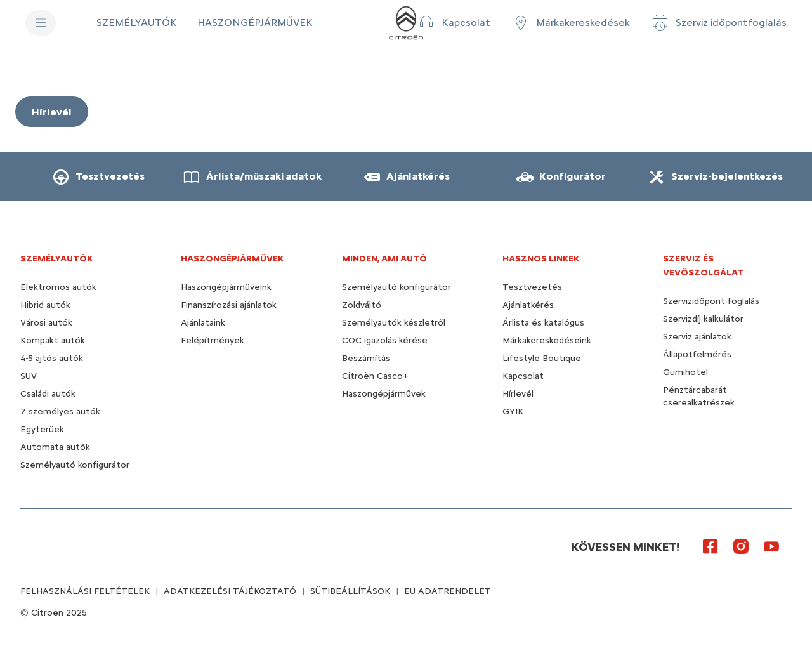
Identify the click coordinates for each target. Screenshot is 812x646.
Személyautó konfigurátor (75, 465)
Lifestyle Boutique (542, 358)
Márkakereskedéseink (547, 340)
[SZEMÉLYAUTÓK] (137, 23)
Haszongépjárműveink (226, 287)
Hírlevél (518, 394)
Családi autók (48, 394)
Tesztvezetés (532, 287)
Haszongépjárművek (384, 394)
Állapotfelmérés (697, 354)
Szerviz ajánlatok (697, 337)
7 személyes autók (60, 412)
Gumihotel (685, 372)
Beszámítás (366, 358)
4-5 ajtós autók (52, 358)
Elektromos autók (58, 287)
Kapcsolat (523, 376)
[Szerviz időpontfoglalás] (718, 23)
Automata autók (55, 447)
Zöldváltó (362, 305)
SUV (29, 376)
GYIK (513, 412)
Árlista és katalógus (543, 323)
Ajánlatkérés (528, 305)
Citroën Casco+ (375, 376)
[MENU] (41, 23)
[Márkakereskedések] (570, 23)
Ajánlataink (203, 323)
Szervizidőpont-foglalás (711, 301)
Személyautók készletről (394, 323)
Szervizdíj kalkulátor (703, 319)
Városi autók (46, 323)
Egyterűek (42, 429)
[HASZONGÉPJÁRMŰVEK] (255, 23)
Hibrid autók (45, 305)
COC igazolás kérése (385, 340)
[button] (453, 23)
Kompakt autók (53, 340)
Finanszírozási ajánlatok (229, 305)
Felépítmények (213, 340)
